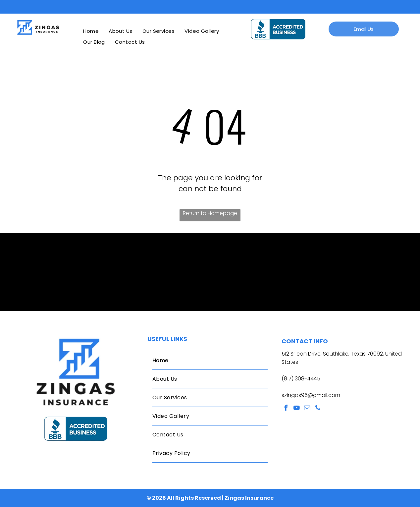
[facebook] (286, 409)
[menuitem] (91, 31)
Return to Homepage (210, 213)
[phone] (318, 409)
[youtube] (297, 409)
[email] (307, 409)
